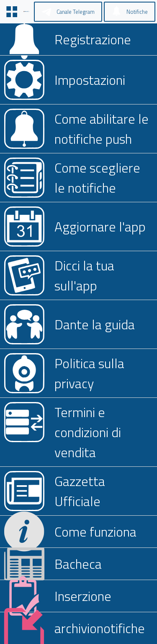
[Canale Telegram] (68, 12)
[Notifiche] (130, 12)
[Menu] (12, 12)
